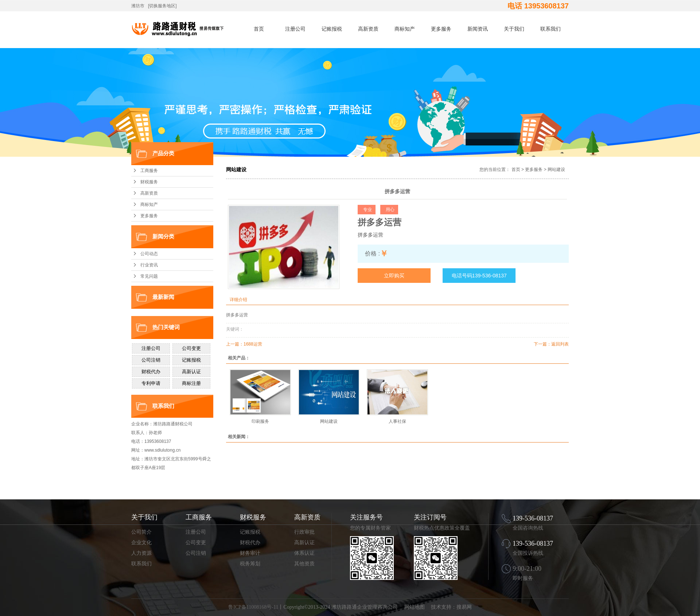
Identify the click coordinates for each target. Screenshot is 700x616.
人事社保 (397, 421)
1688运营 (253, 344)
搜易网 (464, 607)
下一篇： (542, 344)
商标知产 (405, 29)
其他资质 (304, 564)
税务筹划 (250, 564)
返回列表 (560, 344)
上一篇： (235, 344)
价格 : (372, 254)
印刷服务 (260, 421)
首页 (259, 29)
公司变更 (196, 543)
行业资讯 (149, 265)
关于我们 (514, 29)
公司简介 (141, 532)
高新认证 (304, 543)
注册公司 (295, 29)
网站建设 (556, 169)
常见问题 (149, 276)
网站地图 (415, 607)
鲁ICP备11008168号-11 (253, 607)
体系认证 (304, 553)
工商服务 (149, 171)
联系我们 (551, 29)
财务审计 (250, 553)
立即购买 (394, 276)
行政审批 (304, 532)
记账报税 (332, 29)
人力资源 (141, 553)
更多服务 (441, 29)
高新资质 (368, 29)
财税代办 (250, 543)
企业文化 (141, 543)
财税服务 (149, 182)
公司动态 (149, 254)
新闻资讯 (478, 29)
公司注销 (196, 553)
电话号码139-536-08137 (479, 276)
